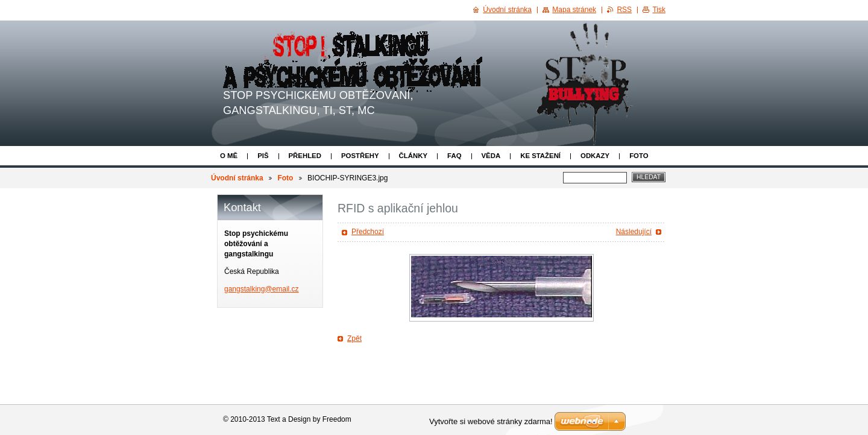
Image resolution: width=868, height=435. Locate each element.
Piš (263, 156)
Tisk (659, 10)
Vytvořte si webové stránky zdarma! (491, 421)
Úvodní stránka (237, 178)
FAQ (454, 156)
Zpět (354, 338)
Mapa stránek (574, 10)
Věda (491, 156)
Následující (634, 232)
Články (413, 156)
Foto (639, 156)
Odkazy (595, 156)
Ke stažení (540, 156)
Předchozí (368, 232)
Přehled (305, 156)
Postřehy (360, 156)
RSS (624, 10)
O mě (229, 156)
